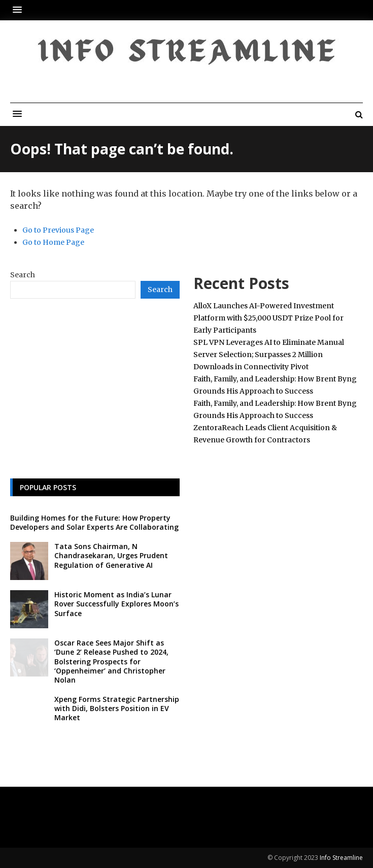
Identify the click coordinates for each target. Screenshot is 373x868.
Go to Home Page (53, 242)
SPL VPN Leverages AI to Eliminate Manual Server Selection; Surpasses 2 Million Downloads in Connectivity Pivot (269, 355)
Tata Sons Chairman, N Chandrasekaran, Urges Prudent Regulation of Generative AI (111, 555)
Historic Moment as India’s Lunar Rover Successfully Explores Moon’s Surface (116, 604)
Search (23, 275)
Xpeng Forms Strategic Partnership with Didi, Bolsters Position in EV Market (117, 708)
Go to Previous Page (58, 230)
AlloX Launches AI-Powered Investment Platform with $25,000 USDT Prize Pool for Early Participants (268, 318)
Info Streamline (341, 858)
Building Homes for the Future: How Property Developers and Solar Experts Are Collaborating (94, 522)
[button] (20, 10)
